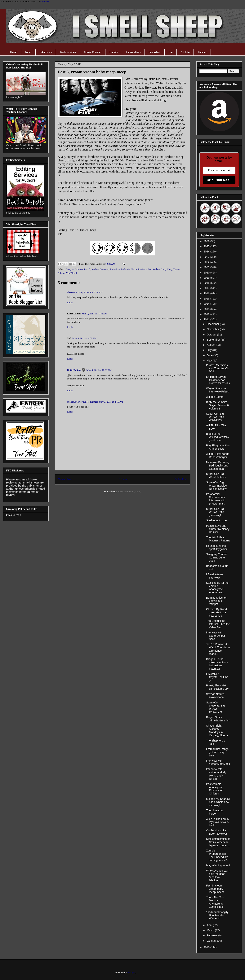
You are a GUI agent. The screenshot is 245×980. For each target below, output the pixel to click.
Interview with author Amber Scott (216, 636)
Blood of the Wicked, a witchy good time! (218, 437)
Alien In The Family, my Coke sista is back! (218, 822)
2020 (207, 273)
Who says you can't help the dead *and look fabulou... (218, 875)
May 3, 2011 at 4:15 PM (111, 402)
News (28, 52)
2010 (207, 947)
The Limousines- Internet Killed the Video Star (218, 624)
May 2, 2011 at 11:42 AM (94, 314)
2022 (207, 262)
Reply (70, 302)
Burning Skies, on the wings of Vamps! (217, 601)
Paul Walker (154, 269)
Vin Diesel (71, 273)
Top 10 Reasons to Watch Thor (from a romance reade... (218, 649)
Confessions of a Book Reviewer (217, 832)
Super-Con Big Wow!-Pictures (216, 476)
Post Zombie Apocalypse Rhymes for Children (214, 789)
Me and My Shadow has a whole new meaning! (218, 802)
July (209, 350)
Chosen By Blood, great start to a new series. (217, 612)
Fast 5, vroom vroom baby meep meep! (215, 889)
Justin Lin (115, 269)
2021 (207, 267)
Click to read (14, 515)
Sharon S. (72, 292)
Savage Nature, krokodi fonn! (215, 696)
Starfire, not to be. (217, 520)
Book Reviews (68, 52)
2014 (207, 304)
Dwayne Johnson (74, 269)
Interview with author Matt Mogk (218, 762)
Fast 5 (87, 269)
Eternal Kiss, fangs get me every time (217, 752)
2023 (207, 257)
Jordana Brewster (100, 269)
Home (14, 52)
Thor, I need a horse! (214, 812)
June (210, 355)
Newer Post (65, 479)
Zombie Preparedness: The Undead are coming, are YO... (218, 855)
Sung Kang (167, 269)
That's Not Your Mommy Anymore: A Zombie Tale (215, 902)
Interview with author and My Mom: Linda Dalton (216, 774)
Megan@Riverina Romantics (82, 402)
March (211, 930)
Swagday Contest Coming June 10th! (217, 558)
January (212, 941)
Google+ (45, 1)
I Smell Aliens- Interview (215, 576)
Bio (171, 52)
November (213, 329)
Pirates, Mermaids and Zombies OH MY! (218, 368)
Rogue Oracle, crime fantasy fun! (218, 719)
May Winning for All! (218, 865)
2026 (207, 241)
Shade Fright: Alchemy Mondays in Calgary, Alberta (217, 730)
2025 (207, 246)
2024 (207, 252)
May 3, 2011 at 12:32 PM (99, 370)
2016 (207, 293)
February (212, 935)
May (210, 361)
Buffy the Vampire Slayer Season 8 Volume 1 (217, 405)
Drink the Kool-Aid (219, 180)
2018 (207, 283)
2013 (207, 309)
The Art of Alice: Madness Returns (218, 539)
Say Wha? (155, 52)
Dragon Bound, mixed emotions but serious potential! (217, 664)
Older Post (181, 479)
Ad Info (185, 52)
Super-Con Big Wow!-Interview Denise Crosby (217, 486)
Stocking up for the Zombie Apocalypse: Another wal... (217, 588)
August (211, 345)
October (212, 335)
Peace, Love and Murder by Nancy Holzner (218, 529)
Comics (114, 52)
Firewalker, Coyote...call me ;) (217, 677)
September (214, 340)
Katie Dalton (74, 370)
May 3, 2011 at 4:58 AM (84, 338)
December (213, 324)
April (210, 925)
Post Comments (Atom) (129, 491)
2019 (207, 278)
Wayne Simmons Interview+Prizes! (218, 390)
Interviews (46, 52)
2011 (207, 319)
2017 (207, 288)
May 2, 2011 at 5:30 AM (91, 292)
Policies (202, 52)
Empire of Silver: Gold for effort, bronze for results (218, 380)
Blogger (131, 972)
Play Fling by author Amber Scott (218, 447)
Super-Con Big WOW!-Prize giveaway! (215, 512)
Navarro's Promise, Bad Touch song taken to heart (218, 466)
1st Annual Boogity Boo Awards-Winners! (217, 915)
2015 (207, 299)
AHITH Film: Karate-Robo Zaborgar (218, 455)
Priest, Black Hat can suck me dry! (218, 687)
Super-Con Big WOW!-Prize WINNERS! (215, 417)
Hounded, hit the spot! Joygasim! (217, 547)
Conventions (133, 52)
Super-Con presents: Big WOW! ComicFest (215, 707)
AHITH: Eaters (215, 397)
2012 (207, 314)
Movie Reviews (93, 52)
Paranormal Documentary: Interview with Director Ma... (216, 499)
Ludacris (125, 269)
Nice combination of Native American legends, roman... (218, 842)
